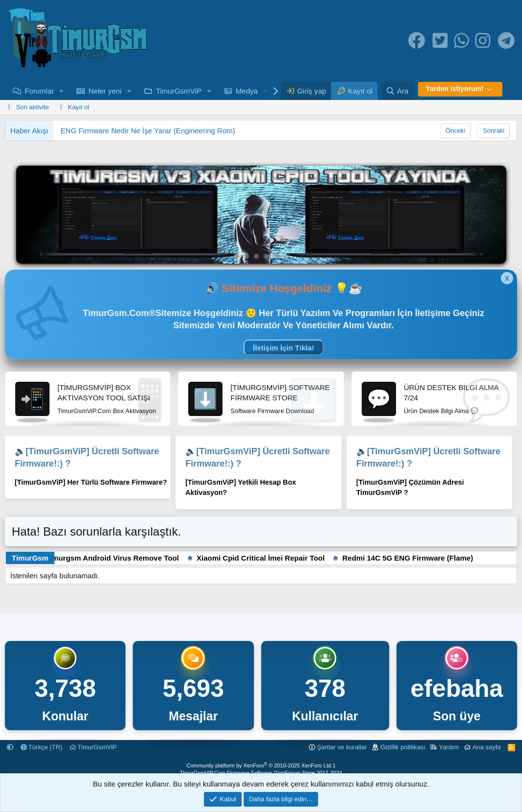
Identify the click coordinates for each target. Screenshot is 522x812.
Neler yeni (105, 91)
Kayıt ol (79, 107)
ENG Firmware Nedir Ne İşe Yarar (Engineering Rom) (148, 131)
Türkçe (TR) (42, 747)
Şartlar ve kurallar (342, 747)
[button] (62, 91)
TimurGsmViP (179, 91)
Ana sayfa (487, 747)
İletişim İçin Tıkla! (284, 348)
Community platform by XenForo (259, 765)
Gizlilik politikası (403, 747)
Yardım (449, 747)
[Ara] (397, 91)
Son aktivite (33, 107)
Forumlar (39, 91)
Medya (247, 91)
